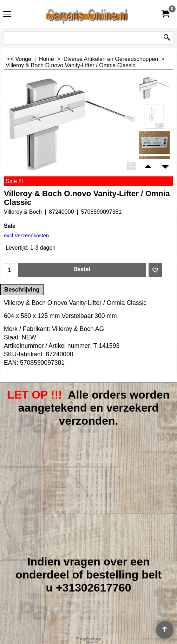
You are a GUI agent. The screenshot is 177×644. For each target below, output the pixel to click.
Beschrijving (22, 290)
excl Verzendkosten (26, 236)
